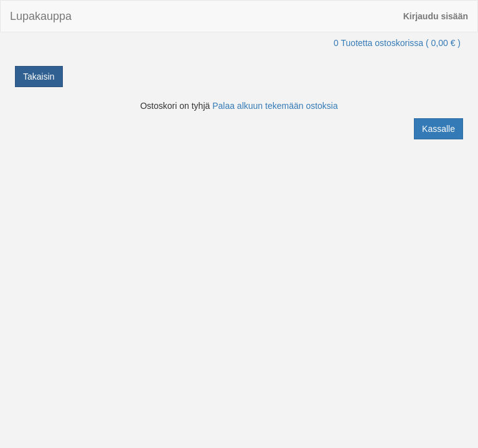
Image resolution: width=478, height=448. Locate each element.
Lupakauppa (41, 16)
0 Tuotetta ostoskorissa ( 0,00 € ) (397, 43)
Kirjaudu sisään (436, 16)
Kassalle (438, 129)
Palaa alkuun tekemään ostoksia (275, 106)
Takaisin (39, 77)
